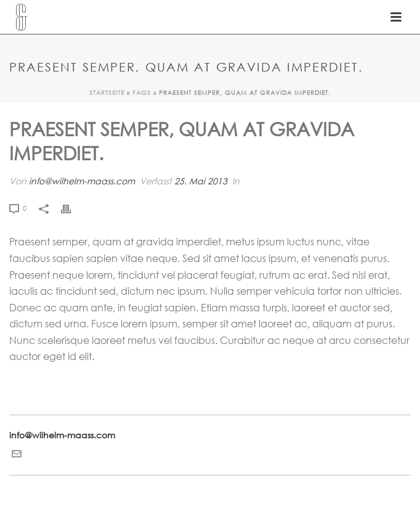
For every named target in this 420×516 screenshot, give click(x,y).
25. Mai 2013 (201, 181)
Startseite (107, 92)
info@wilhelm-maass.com (82, 181)
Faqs (142, 92)
